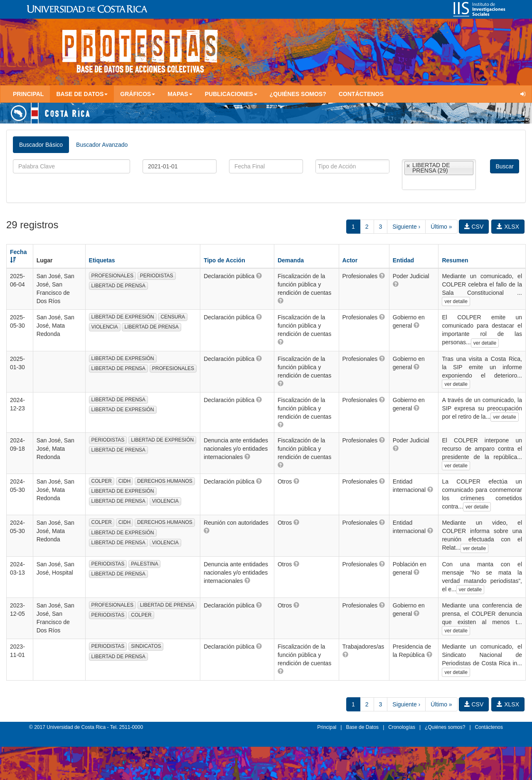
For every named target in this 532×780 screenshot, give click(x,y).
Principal (28, 94)
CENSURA (173, 317)
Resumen (455, 260)
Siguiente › (406, 227)
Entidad (403, 260)
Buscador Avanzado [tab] (102, 145)
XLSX (508, 227)
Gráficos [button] (138, 94)
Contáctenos (361, 94)
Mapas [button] (180, 94)
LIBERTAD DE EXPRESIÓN (123, 317)
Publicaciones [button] (231, 94)
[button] (259, 276)
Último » (441, 227)
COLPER (102, 481)
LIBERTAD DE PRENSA (118, 286)
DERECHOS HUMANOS (165, 481)
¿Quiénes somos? (298, 94)
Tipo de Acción (224, 260)
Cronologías (402, 727)
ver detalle (456, 301)
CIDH (124, 481)
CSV (474, 227)
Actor (350, 260)
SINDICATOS (146, 646)
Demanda (291, 260)
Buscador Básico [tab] (41, 145)
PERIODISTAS (157, 276)
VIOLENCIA (105, 327)
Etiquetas (102, 260)
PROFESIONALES (112, 276)
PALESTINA (144, 564)
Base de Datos (362, 727)
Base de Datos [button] (82, 94)
